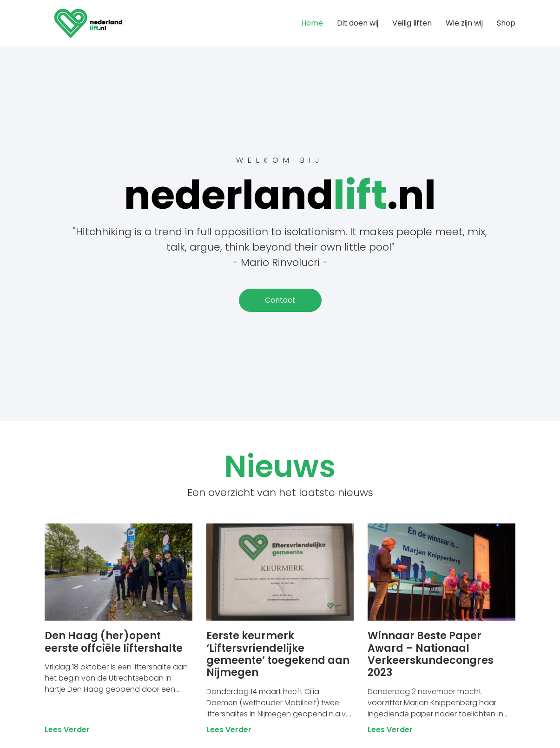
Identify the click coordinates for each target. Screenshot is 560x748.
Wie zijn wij (464, 23)
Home (312, 23)
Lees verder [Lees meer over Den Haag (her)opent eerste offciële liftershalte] (67, 730)
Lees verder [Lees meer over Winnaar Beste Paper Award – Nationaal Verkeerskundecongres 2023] (390, 730)
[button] (280, 300)
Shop (506, 23)
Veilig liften (412, 23)
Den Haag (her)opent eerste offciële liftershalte (114, 642)
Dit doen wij (358, 23)
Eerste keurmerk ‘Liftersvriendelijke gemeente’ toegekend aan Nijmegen (278, 654)
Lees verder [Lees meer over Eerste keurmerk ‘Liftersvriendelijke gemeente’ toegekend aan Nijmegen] (229, 730)
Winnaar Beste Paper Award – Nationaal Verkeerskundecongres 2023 (431, 654)
